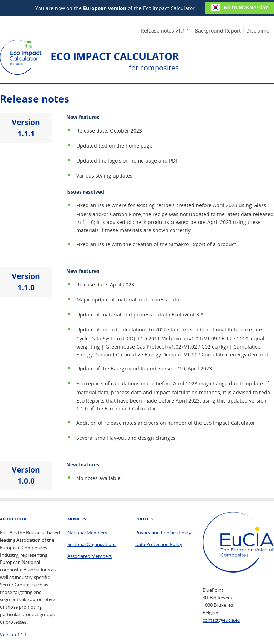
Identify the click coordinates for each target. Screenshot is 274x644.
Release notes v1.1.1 (165, 31)
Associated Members (90, 556)
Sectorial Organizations (92, 544)
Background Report (218, 31)
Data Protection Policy (159, 544)
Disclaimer (259, 31)
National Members (87, 533)
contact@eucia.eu (222, 620)
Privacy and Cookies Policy (163, 533)
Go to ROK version (240, 7)
